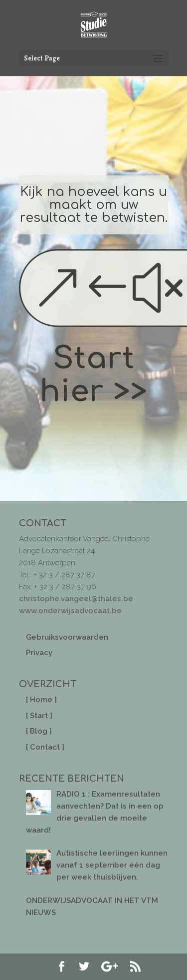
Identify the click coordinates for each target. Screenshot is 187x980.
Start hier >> (94, 375)
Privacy (39, 653)
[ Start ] (39, 716)
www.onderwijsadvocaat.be (70, 611)
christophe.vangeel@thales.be (76, 599)
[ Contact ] (45, 747)
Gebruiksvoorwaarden (67, 637)
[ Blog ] (39, 731)
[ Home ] (41, 700)
